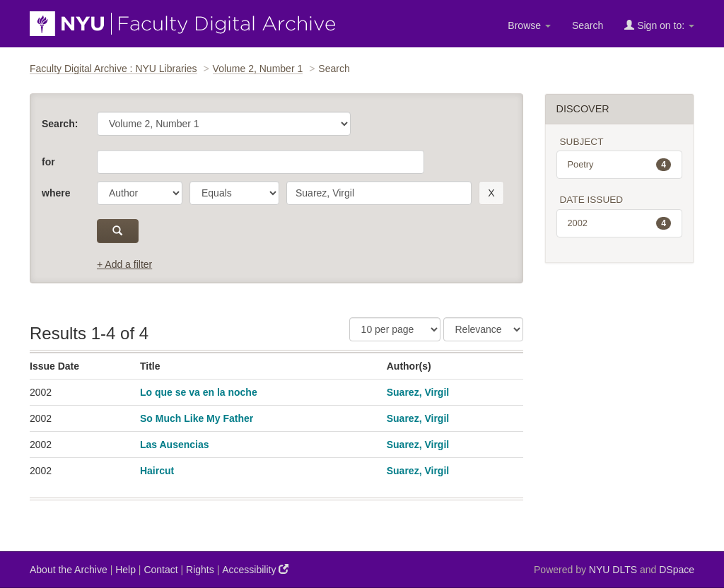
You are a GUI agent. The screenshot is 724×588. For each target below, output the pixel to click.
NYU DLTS (613, 570)
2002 (620, 223)
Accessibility (255, 569)
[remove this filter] (491, 193)
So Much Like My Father (197, 418)
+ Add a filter (124, 264)
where (56, 193)
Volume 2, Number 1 (258, 69)
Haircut (157, 471)
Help (125, 570)
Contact (160, 570)
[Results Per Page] (395, 329)
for (48, 162)
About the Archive (69, 570)
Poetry (620, 165)
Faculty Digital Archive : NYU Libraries (113, 69)
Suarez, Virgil (418, 392)
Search (588, 25)
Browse (529, 25)
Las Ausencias (175, 445)
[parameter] (140, 193)
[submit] (118, 231)
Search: (60, 124)
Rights (200, 570)
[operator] (234, 193)
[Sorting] (483, 329)
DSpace (677, 570)
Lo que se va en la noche (199, 392)
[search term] (379, 193)
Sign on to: (659, 25)
